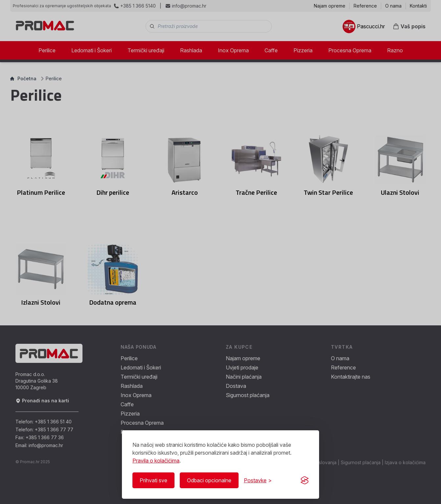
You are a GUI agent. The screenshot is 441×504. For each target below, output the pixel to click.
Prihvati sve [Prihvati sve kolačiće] (153, 480)
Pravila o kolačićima (156, 461)
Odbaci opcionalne (209, 480)
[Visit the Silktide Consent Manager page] (305, 480)
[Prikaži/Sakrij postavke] (258, 480)
